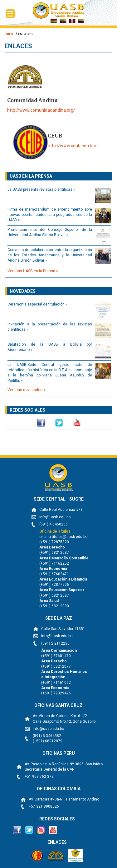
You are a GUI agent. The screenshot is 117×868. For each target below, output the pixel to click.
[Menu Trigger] (10, 14)
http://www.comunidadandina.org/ (41, 110)
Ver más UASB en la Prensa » (33, 271)
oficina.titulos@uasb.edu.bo (63, 537)
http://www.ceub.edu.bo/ (72, 146)
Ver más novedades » (26, 390)
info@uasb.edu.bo (55, 517)
